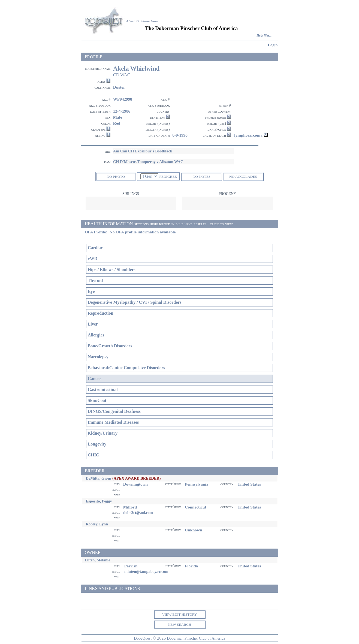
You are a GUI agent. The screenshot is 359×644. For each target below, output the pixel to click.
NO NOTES (202, 177)
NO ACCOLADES (243, 177)
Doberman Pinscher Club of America (196, 638)
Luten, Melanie (98, 560)
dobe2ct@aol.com (138, 513)
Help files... (264, 36)
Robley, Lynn (97, 524)
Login (273, 45)
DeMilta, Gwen (99, 478)
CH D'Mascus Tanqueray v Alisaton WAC (148, 162)
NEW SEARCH (179, 625)
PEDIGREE (168, 177)
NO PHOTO (116, 177)
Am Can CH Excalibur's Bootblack (143, 151)
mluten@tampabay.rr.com (146, 571)
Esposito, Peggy (99, 501)
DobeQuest (143, 638)
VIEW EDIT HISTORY (179, 614)
